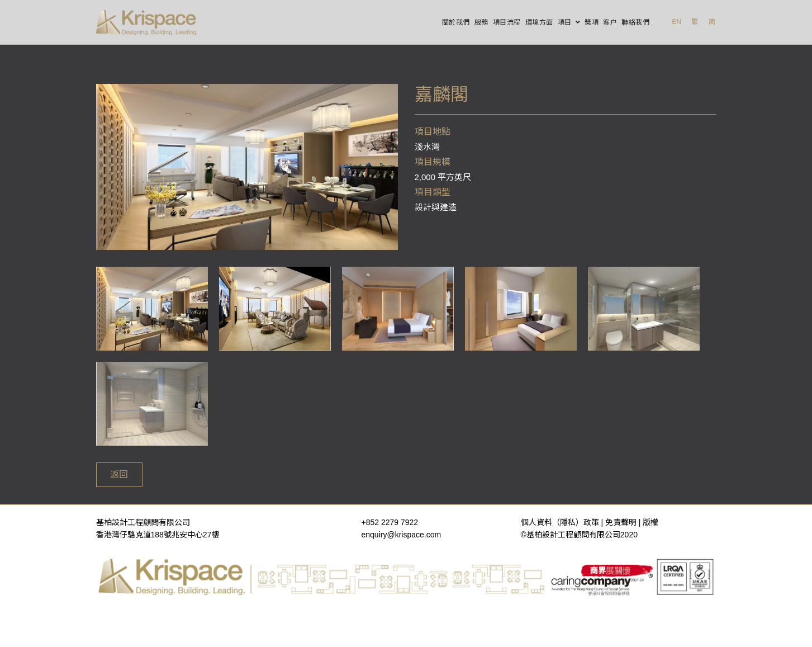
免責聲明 (621, 522)
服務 (481, 22)
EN (676, 22)
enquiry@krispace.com (402, 535)
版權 (650, 522)
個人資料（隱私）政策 (560, 522)
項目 (565, 22)
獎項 (592, 22)
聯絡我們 (635, 22)
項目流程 (507, 22)
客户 (610, 22)
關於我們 (456, 22)
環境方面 (539, 22)
